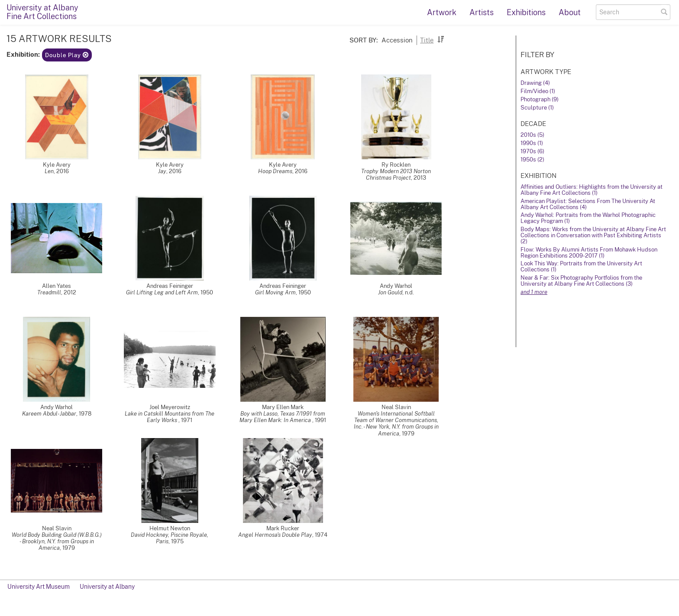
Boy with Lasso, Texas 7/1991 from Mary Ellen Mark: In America (282, 417)
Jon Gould (390, 292)
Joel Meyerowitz (170, 407)
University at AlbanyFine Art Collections (42, 12)
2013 (420, 178)
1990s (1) (532, 143)
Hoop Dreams (275, 171)
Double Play (67, 55)
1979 (408, 434)
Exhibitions (526, 12)
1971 (187, 420)
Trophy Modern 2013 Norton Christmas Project (396, 174)
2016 (63, 171)
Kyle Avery (57, 165)
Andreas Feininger (170, 286)
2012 (70, 292)
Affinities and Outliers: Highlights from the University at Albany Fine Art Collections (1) (592, 190)
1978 (85, 414)
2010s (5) (532, 135)
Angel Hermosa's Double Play (275, 535)
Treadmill (49, 292)
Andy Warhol (396, 286)
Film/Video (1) (538, 91)
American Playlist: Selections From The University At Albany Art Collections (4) (588, 204)
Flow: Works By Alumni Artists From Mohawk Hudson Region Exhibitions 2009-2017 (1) (589, 253)
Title (427, 40)
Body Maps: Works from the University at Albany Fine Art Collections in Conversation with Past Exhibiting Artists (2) (593, 235)
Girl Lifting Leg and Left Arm (162, 292)
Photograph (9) (540, 99)
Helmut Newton (170, 528)
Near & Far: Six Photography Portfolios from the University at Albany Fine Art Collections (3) (581, 281)
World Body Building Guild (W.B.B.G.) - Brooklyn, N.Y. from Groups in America (57, 541)
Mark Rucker (283, 528)
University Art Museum (39, 587)
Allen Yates (57, 286)
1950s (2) (532, 160)
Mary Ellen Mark (283, 407)
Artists (482, 12)
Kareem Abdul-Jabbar (49, 414)
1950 (207, 292)
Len (49, 171)
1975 (177, 541)
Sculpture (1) (537, 108)
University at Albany (107, 587)
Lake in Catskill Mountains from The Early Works (170, 417)
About (570, 12)
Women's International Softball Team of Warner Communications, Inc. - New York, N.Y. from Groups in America (396, 423)
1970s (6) (532, 151)
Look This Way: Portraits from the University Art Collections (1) (581, 266)
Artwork (442, 12)
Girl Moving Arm (275, 292)
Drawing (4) (535, 83)
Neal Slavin (396, 407)
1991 (320, 420)
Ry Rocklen (396, 165)
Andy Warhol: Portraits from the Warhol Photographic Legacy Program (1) (588, 218)
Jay (162, 171)
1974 (321, 535)
